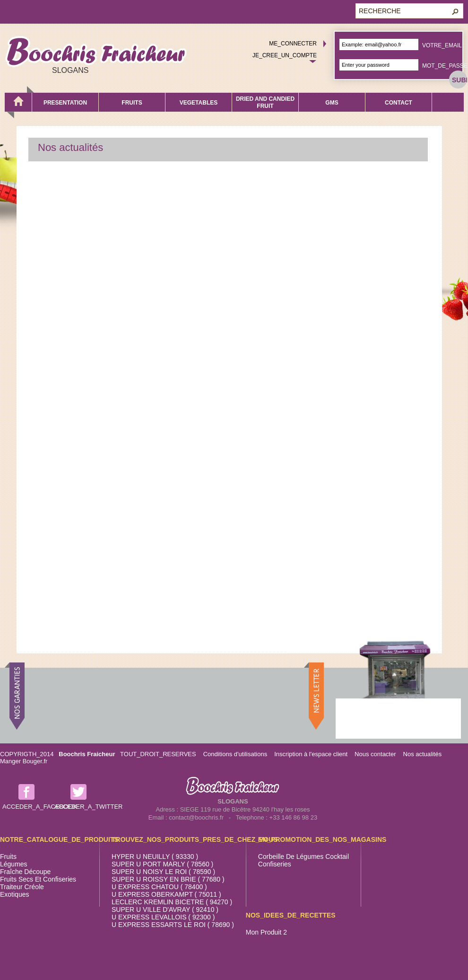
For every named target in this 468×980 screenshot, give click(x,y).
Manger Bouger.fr (24, 761)
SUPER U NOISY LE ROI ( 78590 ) (163, 872)
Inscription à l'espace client (311, 754)
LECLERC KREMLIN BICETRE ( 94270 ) (172, 902)
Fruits (8, 856)
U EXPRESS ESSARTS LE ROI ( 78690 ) (173, 925)
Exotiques (14, 894)
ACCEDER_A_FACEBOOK (40, 807)
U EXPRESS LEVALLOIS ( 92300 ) (163, 917)
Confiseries (275, 864)
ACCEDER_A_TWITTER (88, 807)
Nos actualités (423, 754)
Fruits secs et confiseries (38, 879)
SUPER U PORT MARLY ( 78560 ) (162, 864)
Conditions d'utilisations (235, 754)
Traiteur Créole (22, 887)
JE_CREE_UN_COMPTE (285, 55)
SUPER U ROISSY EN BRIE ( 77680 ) (168, 879)
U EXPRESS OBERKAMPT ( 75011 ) (166, 894)
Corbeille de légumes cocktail (303, 856)
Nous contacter (375, 754)
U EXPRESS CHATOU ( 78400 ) (159, 887)
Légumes (14, 864)
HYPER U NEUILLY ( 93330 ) (155, 856)
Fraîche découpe (25, 872)
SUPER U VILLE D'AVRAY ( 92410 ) (165, 909)
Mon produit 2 (266, 932)
